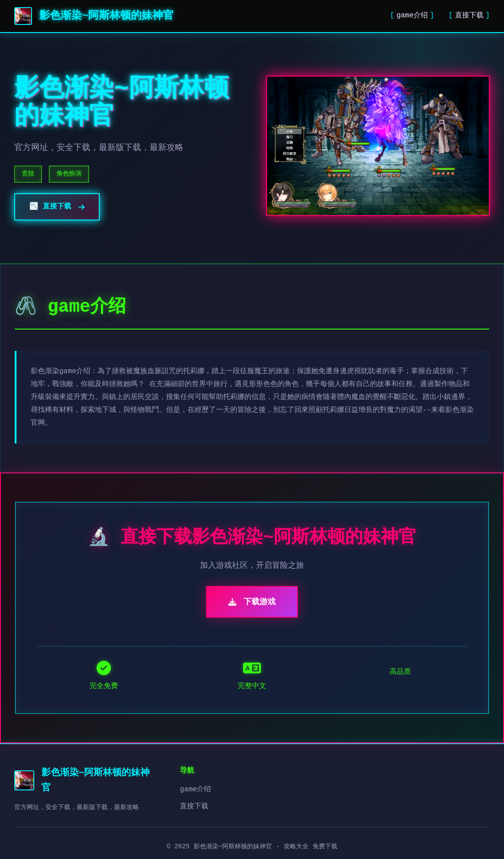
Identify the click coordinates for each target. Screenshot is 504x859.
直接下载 (469, 16)
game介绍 (412, 16)
